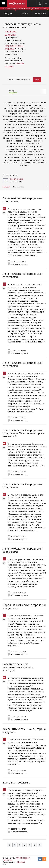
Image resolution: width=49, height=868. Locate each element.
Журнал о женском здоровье (14, 47)
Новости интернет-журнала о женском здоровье (22, 26)
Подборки (42, 12)
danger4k (13, 93)
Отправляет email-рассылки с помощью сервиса (24, 8)
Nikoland (21, 862)
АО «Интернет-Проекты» (17, 859)
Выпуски (10, 12)
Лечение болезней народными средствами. (22, 200)
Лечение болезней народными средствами (22, 550)
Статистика (10, 175)
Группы (26, 12)
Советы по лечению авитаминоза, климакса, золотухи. (18, 667)
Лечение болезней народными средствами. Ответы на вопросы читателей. (24, 433)
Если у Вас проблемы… (17, 783)
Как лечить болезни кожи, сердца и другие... (24, 730)
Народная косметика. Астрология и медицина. (24, 606)
